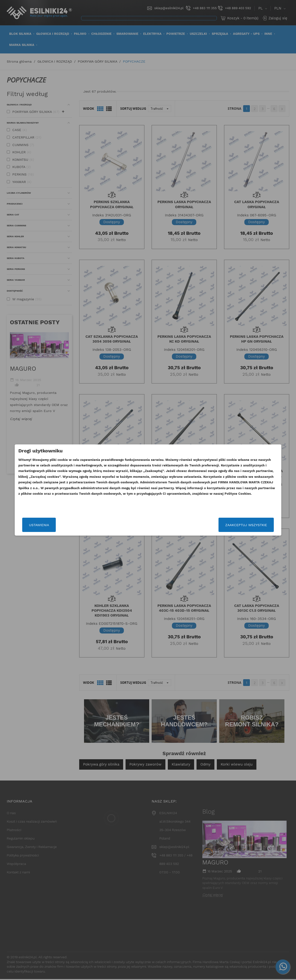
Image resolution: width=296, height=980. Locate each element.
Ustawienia (54, 525)
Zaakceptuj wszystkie (231, 525)
